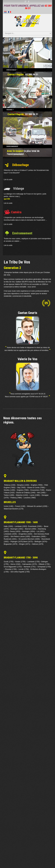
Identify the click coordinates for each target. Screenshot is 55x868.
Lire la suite (8, 180)
